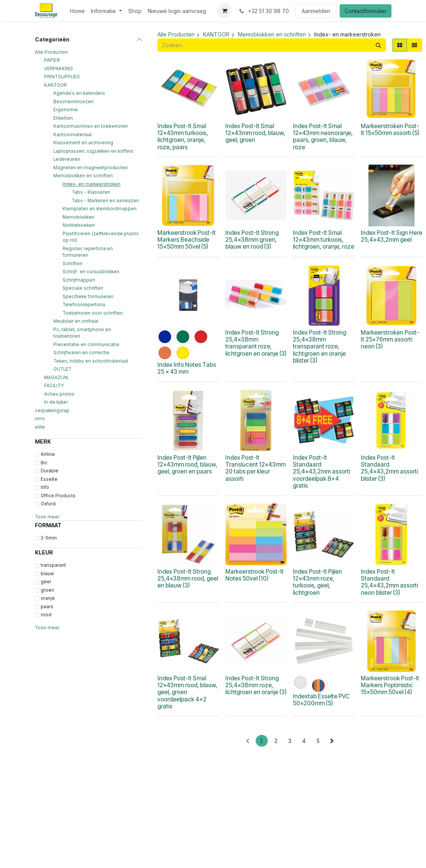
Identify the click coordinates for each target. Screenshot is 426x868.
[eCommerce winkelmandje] (225, 11)
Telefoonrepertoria (84, 305)
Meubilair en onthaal (76, 321)
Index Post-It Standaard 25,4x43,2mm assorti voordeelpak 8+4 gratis (321, 472)
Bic (44, 463)
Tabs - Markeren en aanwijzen (105, 201)
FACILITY (54, 386)
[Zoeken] (378, 45)
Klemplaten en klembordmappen (100, 209)
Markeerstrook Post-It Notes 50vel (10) (254, 575)
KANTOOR (55, 85)
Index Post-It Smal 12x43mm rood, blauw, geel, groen (255, 133)
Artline (48, 454)
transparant (53, 565)
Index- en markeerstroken (92, 184)
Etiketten (63, 118)
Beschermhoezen (73, 102)
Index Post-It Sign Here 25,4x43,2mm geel (391, 236)
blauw (47, 574)
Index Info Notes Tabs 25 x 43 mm (187, 368)
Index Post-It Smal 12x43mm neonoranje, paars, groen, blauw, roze (323, 137)
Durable (50, 471)
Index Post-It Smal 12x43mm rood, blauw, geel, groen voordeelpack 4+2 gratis (187, 692)
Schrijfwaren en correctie (81, 353)
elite (40, 427)
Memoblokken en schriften (83, 176)
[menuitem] (77, 11)
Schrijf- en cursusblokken (91, 272)
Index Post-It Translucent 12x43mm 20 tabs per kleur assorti (255, 468)
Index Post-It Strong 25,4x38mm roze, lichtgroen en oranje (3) (256, 685)
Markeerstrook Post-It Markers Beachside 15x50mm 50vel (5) (187, 240)
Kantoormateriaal (73, 135)
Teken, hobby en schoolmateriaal (91, 361)
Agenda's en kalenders (79, 93)
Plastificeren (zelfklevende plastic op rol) (101, 237)
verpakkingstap (52, 411)
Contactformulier (366, 11)
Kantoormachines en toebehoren (91, 126)
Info (45, 487)
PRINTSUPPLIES (62, 77)
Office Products (58, 496)
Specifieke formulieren (88, 297)
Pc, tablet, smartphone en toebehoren (82, 333)
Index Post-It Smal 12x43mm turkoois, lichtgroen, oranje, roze (324, 240)
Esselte (49, 479)
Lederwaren (67, 159)
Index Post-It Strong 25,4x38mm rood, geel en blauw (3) (188, 578)
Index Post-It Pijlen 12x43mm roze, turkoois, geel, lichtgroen (317, 582)
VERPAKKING (59, 69)
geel (46, 582)
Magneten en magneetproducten (91, 168)
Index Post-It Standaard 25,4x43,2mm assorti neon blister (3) (389, 582)
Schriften (73, 264)
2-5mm (49, 538)
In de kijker (56, 402)
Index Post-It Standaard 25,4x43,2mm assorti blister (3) (389, 468)
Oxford (48, 504)
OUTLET (62, 369)
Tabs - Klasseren (91, 192)
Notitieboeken (79, 225)
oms (40, 419)
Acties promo (59, 394)
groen (47, 590)
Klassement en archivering (83, 143)
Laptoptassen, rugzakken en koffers (93, 151)
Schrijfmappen (79, 280)
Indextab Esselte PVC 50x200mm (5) (321, 700)
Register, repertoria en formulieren (88, 252)
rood (46, 615)
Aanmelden (316, 11)
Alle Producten (51, 52)
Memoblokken (78, 217)
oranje (48, 598)
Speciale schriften (83, 288)
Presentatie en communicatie (86, 345)
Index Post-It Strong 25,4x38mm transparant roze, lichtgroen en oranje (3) (256, 343)
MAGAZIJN (56, 378)
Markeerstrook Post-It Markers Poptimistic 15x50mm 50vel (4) (390, 685)
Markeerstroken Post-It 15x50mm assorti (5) (390, 130)
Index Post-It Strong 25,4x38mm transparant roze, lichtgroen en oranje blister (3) (319, 347)
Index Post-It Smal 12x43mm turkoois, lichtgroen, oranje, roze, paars (183, 137)
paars (47, 607)
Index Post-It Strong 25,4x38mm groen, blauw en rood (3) (252, 240)
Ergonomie (66, 110)
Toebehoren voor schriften (93, 313)
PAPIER (52, 60)
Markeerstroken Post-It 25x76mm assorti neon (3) (390, 339)
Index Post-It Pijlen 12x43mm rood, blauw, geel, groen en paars (187, 465)
